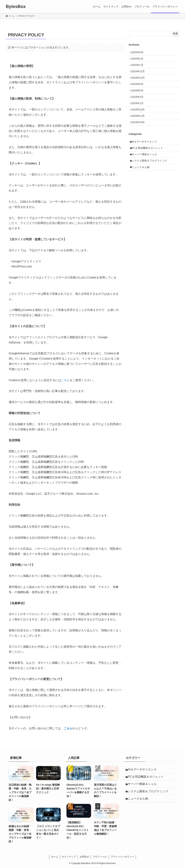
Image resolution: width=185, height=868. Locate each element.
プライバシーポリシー (122, 857)
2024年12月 (139, 76)
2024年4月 (138, 106)
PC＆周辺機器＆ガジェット (149, 164)
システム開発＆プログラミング (151, 179)
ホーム (55, 857)
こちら (65, 380)
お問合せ (84, 857)
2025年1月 (138, 68)
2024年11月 (139, 83)
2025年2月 (138, 60)
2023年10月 (139, 136)
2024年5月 (138, 98)
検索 (175, 33)
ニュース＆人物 (142, 186)
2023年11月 (139, 128)
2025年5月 (138, 53)
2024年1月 (138, 113)
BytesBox (16, 7)
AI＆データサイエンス (146, 156)
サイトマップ (69, 857)
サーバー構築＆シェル (146, 171)
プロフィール (100, 857)
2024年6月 (138, 91)
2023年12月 (139, 121)
